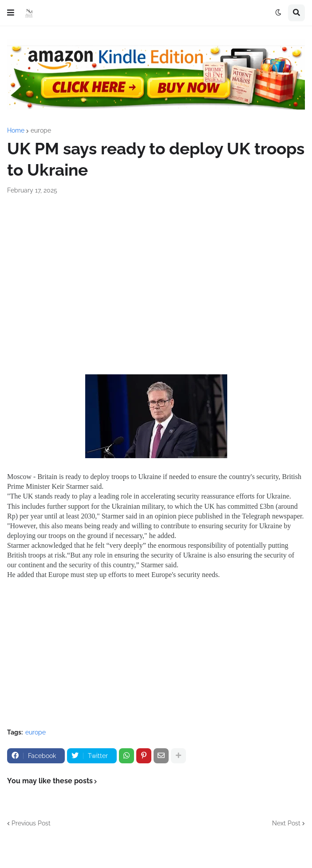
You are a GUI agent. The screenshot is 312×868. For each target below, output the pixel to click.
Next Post (286, 823)
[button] (11, 13)
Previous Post (31, 823)
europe (41, 130)
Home (16, 130)
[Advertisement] (156, 306)
